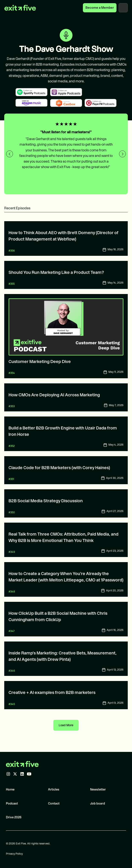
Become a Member (100, 8)
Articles (54, 789)
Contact (54, 803)
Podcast (12, 803)
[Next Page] (66, 725)
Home (10, 789)
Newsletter (98, 789)
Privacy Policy (14, 854)
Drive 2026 (14, 817)
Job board (98, 803)
